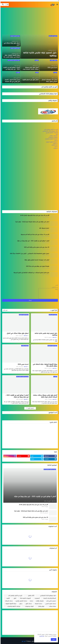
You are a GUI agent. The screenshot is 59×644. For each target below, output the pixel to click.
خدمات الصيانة (38, 604)
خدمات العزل (28, 604)
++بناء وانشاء (54, 145)
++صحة (56, 147)
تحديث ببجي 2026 (23, 364)
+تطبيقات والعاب (53, 136)
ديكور (20, 604)
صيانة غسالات (52, 606)
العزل (14, 598)
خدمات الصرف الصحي (50, 604)
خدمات (31, 601)
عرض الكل (5, 310)
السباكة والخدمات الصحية (49, 598)
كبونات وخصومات (29, 606)
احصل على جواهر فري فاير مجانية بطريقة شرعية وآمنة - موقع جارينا (32, 222)
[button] (57, 5)
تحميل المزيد (30, 408)
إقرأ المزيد (41, 636)
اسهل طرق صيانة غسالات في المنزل (17, 333)
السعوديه (37, 598)
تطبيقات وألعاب (39, 601)
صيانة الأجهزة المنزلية (10, 604)
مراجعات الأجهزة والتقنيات (13, 606)
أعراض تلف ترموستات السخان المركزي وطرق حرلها (36, 260)
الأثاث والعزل (31, 596)
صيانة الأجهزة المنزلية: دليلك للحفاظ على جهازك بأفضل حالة (44, 365)
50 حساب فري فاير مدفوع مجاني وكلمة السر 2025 (36, 247)
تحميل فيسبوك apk (44, 228)
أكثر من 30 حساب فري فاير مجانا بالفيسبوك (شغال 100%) (34, 215)
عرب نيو (23, 641)
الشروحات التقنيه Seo (25, 598)
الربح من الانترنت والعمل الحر (51, 130)
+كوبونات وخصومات (53, 137)
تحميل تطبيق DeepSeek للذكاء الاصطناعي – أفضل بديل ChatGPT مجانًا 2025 (29, 254)
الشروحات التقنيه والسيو (51, 133)
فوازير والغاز (41, 606)
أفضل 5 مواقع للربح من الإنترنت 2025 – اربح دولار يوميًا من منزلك (33, 241)
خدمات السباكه (8, 601)
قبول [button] (53, 639)
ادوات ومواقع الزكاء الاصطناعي (50, 131)
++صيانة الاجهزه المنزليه (51, 142)
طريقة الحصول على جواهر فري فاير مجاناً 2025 (37, 266)
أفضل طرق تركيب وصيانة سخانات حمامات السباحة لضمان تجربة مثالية (45, 396)
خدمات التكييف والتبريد (21, 601)
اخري (56, 134)
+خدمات (55, 140)
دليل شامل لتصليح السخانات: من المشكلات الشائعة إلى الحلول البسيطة (31, 273)
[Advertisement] (29, 21)
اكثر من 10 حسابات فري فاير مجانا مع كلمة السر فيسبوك (34, 235)
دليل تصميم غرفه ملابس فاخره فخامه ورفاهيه (45, 334)
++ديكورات (55, 144)
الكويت (7, 598)
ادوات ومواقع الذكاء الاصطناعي (47, 596)
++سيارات (55, 148)
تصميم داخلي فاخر (51, 601)
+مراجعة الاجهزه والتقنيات (51, 139)
